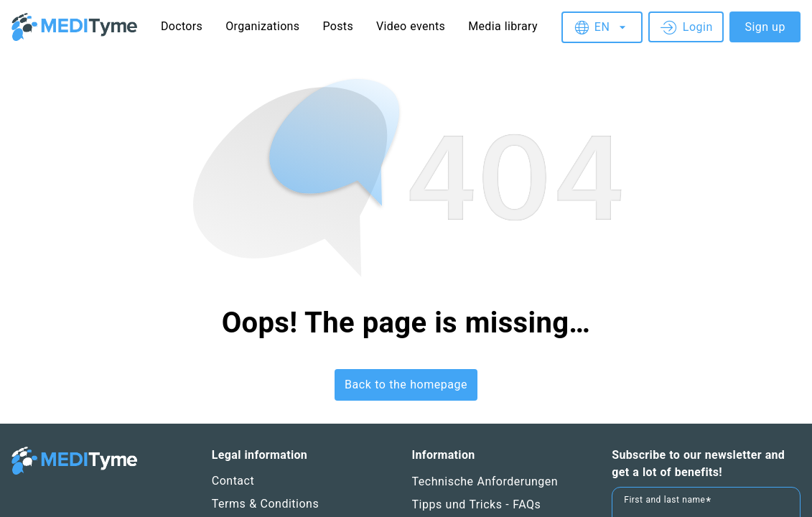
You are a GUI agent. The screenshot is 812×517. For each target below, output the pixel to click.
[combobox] (601, 27)
